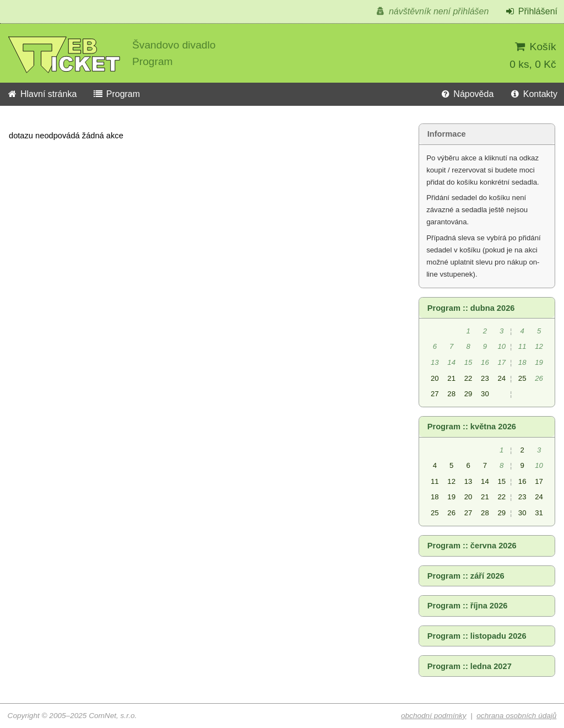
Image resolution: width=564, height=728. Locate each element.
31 (539, 513)
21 (451, 378)
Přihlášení (531, 11)
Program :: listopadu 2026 (477, 636)
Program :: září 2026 (466, 576)
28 (451, 394)
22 (468, 378)
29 (468, 394)
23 (485, 378)
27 (435, 394)
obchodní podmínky (434, 716)
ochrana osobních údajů (516, 716)
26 (451, 513)
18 (435, 497)
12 (451, 481)
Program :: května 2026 (472, 427)
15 (501, 481)
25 (522, 378)
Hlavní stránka (42, 94)
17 (539, 481)
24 (501, 378)
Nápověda (467, 94)
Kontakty (533, 94)
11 (435, 481)
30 (485, 394)
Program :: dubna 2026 (471, 308)
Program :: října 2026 (468, 606)
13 (468, 481)
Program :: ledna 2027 (470, 666)
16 (522, 481)
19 (451, 497)
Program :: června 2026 (472, 546)
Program (116, 94)
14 (485, 481)
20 (435, 378)
